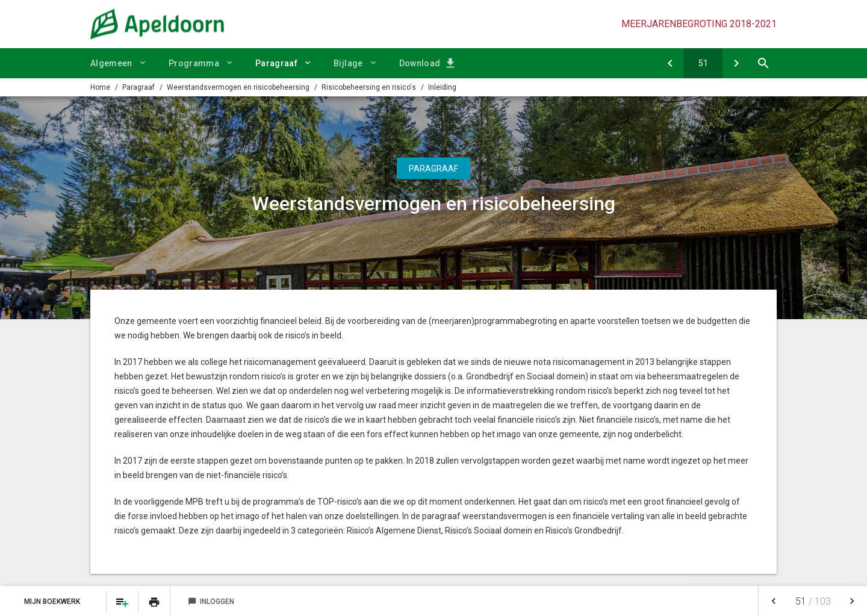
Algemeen (111, 63)
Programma (194, 63)
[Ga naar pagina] (703, 63)
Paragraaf (276, 63)
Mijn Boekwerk (53, 602)
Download (420, 63)
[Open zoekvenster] (763, 63)
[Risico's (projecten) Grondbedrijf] (736, 63)
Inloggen (211, 602)
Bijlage (348, 63)
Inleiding (442, 87)
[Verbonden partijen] (670, 63)
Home (100, 87)
